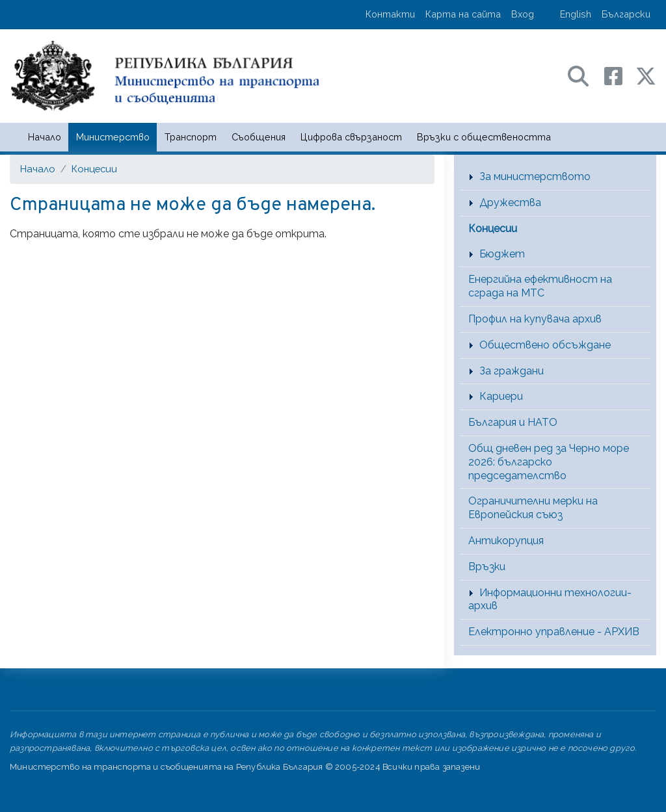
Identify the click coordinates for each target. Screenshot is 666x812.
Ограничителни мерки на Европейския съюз (533, 508)
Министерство (113, 137)
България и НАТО (513, 422)
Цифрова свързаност (351, 137)
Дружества (510, 203)
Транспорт (191, 137)
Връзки (487, 567)
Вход (523, 14)
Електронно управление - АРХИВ (554, 632)
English (576, 14)
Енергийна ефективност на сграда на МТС (540, 286)
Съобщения (259, 137)
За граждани (512, 371)
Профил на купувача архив (535, 319)
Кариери (501, 396)
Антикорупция (506, 541)
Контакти (390, 14)
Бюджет (502, 254)
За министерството (535, 177)
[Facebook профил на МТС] (620, 75)
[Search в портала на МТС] (585, 75)
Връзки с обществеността (484, 137)
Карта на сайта (463, 14)
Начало (45, 137)
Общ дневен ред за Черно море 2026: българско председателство (549, 462)
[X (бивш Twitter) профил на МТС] (646, 75)
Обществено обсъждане (545, 345)
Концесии (94, 169)
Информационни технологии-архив (550, 599)
